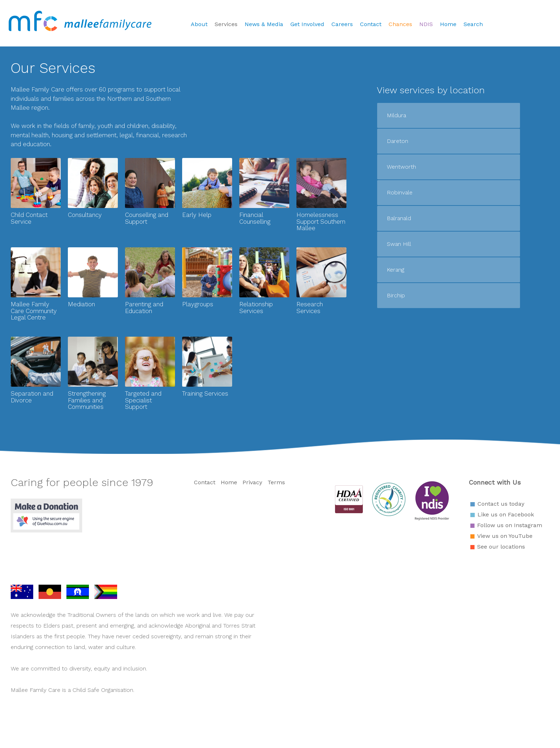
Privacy (252, 482)
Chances (400, 24)
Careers (342, 24)
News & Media (264, 24)
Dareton (397, 141)
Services (226, 24)
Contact (371, 24)
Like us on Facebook (506, 514)
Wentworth (401, 167)
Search (473, 24)
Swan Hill (399, 244)
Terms (276, 482)
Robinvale (400, 192)
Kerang (396, 270)
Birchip (396, 295)
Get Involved (307, 24)
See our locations (501, 547)
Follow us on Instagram (510, 525)
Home (448, 24)
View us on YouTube (505, 536)
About (199, 24)
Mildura (396, 115)
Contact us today (501, 504)
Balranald (399, 218)
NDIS (426, 24)
